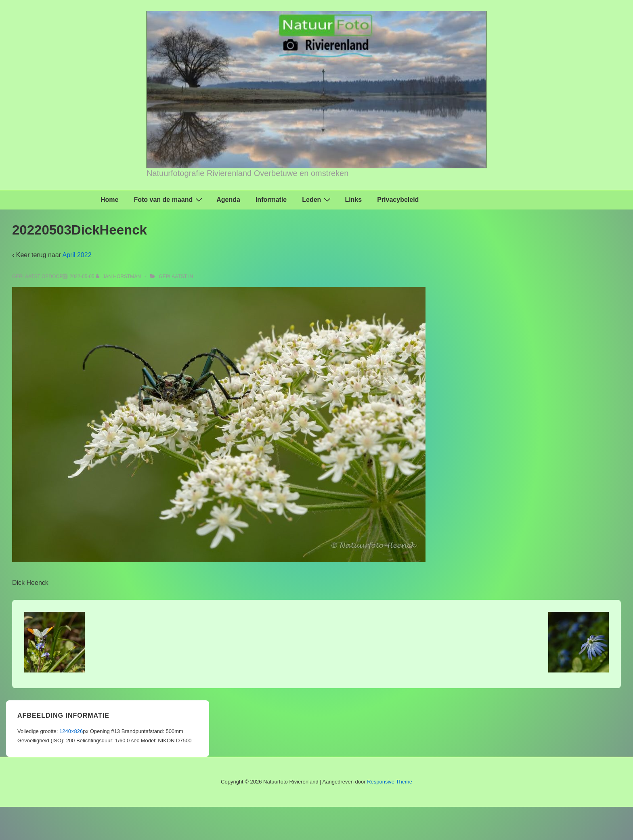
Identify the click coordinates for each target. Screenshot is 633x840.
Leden (317, 199)
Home (109, 200)
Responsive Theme (390, 782)
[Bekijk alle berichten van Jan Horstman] (119, 277)
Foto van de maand (169, 199)
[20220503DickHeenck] (82, 277)
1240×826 (71, 731)
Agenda (228, 200)
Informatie (271, 200)
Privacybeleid (398, 200)
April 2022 (77, 255)
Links (353, 200)
